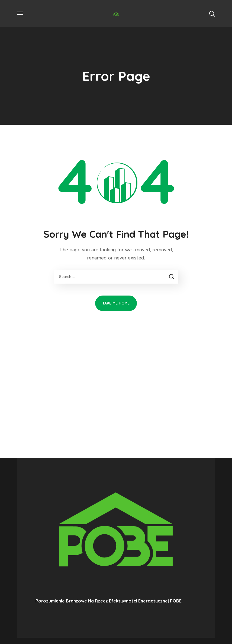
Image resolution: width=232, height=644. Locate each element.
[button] (212, 14)
